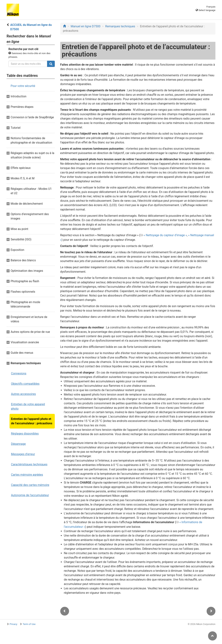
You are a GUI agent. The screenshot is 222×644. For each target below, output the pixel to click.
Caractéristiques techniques (29, 464)
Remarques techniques (120, 26)
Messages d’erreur (23, 454)
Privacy (13, 624)
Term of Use (29, 624)
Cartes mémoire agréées (27, 475)
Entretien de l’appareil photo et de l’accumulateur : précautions (32, 421)
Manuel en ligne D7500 (86, 26)
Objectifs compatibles (25, 384)
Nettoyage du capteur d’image (165, 235)
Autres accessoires (23, 394)
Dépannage (18, 444)
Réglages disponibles (25, 434)
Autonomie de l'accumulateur (30, 495)
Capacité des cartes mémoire (30, 485)
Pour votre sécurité (23, 86)
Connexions (19, 373)
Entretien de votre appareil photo (28, 406)
